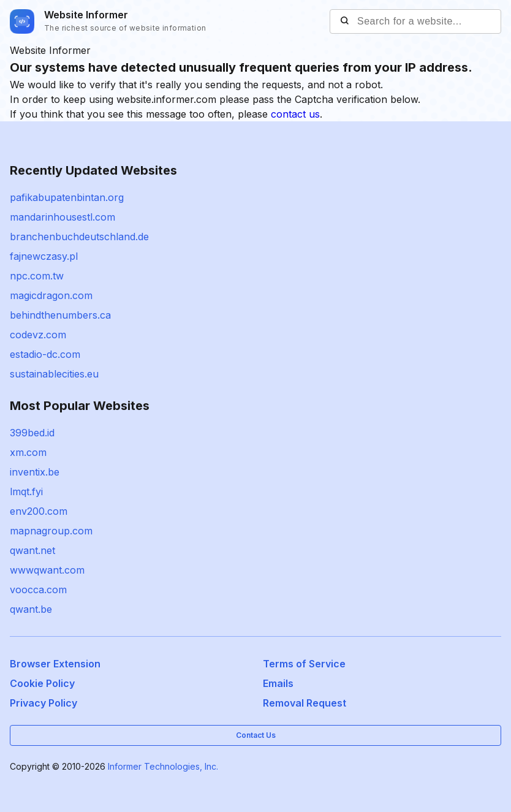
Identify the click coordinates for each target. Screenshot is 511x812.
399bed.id (32, 433)
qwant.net (32, 550)
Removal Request (305, 703)
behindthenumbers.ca (60, 315)
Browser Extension (55, 664)
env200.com (39, 511)
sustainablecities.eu (54, 374)
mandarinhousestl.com (62, 217)
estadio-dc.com (45, 354)
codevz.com (38, 335)
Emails (278, 683)
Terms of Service (304, 664)
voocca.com (38, 590)
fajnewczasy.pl (44, 256)
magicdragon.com (51, 295)
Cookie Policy (42, 683)
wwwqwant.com (47, 570)
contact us (295, 114)
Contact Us (256, 735)
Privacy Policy (44, 703)
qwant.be (31, 609)
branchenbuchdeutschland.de (79, 237)
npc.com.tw (37, 276)
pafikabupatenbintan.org (67, 197)
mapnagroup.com (51, 531)
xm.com (28, 452)
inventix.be (35, 472)
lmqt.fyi (26, 491)
